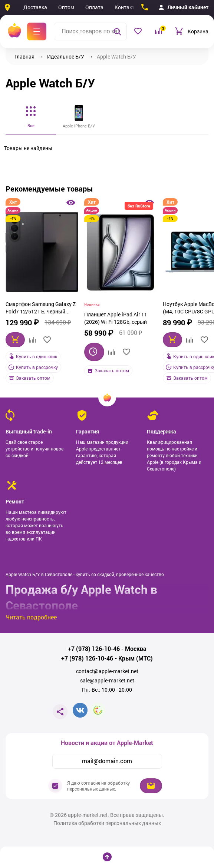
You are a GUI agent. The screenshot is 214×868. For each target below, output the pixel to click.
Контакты (127, 7)
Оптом (66, 7)
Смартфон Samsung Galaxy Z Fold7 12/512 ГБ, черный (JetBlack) (41, 309)
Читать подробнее (31, 617)
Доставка (35, 7)
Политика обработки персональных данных (107, 823)
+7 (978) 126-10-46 (94, 649)
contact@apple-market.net (107, 671)
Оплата (94, 7)
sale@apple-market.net (107, 681)
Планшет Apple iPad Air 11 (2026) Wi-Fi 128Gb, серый (116, 318)
